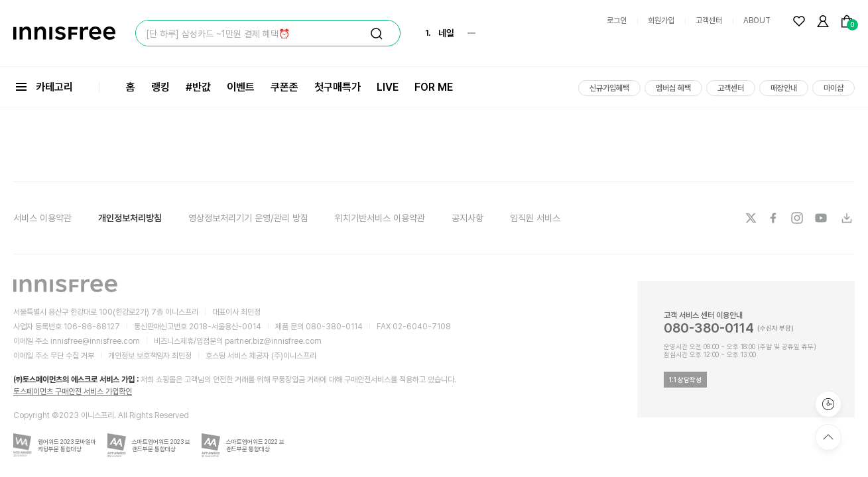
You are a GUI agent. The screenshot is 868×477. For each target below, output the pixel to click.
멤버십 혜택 (673, 88)
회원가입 (661, 21)
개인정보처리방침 (130, 218)
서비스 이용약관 (42, 218)
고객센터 (709, 21)
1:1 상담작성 (685, 380)
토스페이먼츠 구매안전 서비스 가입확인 (73, 392)
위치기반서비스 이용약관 (380, 218)
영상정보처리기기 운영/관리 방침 (248, 218)
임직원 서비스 (535, 218)
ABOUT (757, 21)
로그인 (617, 21)
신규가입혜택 (609, 88)
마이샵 (834, 88)
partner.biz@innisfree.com (273, 341)
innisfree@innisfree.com (95, 341)
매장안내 (784, 88)
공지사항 (467, 218)
